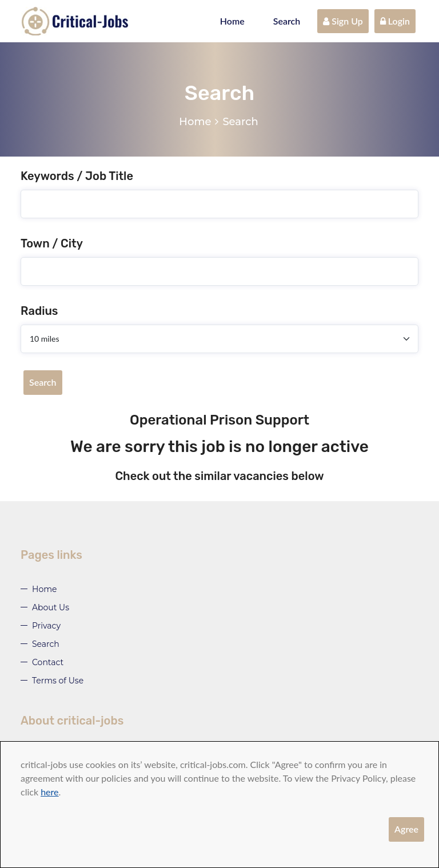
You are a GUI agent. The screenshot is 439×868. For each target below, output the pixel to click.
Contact (48, 662)
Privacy (46, 626)
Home (232, 21)
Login (395, 21)
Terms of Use (58, 681)
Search (287, 21)
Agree (406, 829)
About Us (51, 607)
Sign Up (343, 21)
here (49, 792)
